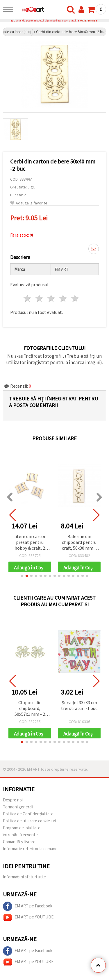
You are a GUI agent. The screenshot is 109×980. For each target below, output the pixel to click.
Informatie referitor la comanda (31, 849)
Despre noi (13, 800)
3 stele (52, 298)
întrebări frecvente (20, 835)
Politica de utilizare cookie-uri (30, 821)
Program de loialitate (22, 828)
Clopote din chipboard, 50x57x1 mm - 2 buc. (30, 709)
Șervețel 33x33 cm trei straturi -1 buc (79, 705)
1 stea (28, 298)
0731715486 (88, 21)
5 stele (75, 298)
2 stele (40, 298)
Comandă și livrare (19, 842)
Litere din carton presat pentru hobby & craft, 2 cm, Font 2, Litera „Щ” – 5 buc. (30, 543)
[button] (22, 576)
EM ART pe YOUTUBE (28, 917)
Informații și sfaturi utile (24, 877)
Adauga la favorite (29, 203)
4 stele (63, 298)
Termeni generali (18, 807)
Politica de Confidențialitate (28, 814)
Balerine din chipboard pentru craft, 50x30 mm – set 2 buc (79, 543)
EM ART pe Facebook (28, 906)
